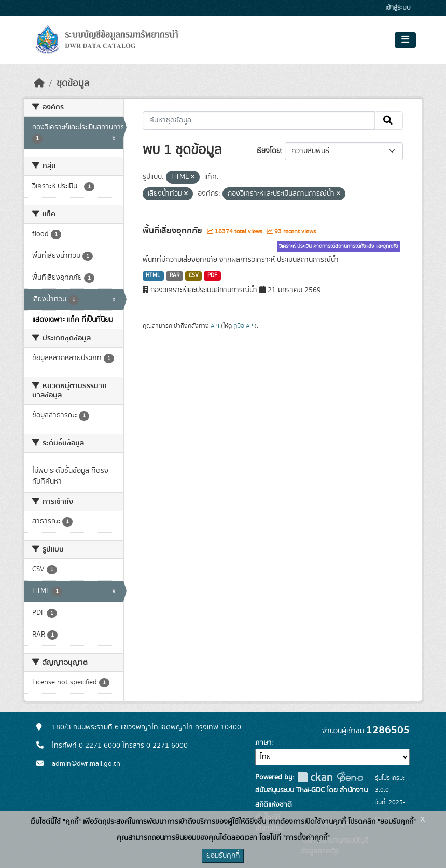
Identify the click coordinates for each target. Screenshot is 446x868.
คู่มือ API (244, 326)
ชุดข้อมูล (73, 84)
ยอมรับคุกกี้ (223, 856)
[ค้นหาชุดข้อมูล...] (259, 120)
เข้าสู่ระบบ (398, 8)
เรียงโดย (268, 151)
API (215, 326)
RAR (175, 275)
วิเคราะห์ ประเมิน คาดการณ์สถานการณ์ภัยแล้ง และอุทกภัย (339, 246)
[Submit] (389, 120)
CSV (194, 275)
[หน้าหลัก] (39, 84)
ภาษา (263, 743)
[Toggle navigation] (405, 40)
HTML (153, 275)
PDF (212, 275)
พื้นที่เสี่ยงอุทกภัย (173, 231)
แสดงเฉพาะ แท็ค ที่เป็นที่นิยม (73, 320)
